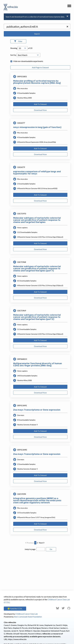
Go (51, 549)
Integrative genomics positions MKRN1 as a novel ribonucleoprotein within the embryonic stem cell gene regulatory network (37, 500)
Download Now (40, 110)
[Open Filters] (18, 41)
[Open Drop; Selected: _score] (29, 55)
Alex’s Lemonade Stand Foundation (28, 617)
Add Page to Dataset (40, 67)
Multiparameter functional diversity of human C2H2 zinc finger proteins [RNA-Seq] (38, 365)
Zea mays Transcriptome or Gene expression (37, 410)
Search (37, 34)
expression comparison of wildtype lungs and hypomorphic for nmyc (37, 173)
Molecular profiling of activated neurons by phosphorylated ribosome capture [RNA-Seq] (37, 82)
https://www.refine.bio (17, 639)
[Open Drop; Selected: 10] (23, 48)
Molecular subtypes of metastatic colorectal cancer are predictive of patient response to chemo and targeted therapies (37, 220)
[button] (69, 7)
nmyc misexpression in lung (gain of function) (37, 127)
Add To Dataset (40, 104)
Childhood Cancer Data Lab (27, 614)
